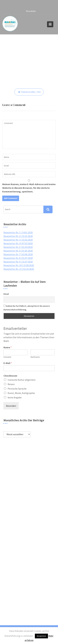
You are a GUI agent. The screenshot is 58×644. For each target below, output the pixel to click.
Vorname (7, 357)
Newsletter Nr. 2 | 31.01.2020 (18, 236)
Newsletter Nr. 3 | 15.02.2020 (18, 240)
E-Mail (8, 363)
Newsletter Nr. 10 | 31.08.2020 (19, 265)
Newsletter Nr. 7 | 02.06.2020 (18, 254)
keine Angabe (15, 397)
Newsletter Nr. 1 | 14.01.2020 (18, 232)
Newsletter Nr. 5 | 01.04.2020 (18, 247)
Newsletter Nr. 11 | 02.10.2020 (19, 269)
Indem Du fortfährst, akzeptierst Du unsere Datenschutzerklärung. (27, 308)
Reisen (11, 384)
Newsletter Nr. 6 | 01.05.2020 (18, 251)
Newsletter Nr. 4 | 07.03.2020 (18, 243)
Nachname (35, 357)
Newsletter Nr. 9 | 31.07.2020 (18, 262)
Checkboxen (10, 376)
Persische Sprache (17, 389)
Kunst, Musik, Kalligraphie (21, 393)
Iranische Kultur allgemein (22, 380)
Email (6, 294)
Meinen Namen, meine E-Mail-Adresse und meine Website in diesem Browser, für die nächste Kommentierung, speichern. (29, 188)
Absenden (11, 406)
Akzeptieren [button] (41, 636)
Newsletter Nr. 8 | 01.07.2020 (18, 258)
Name (8, 347)
